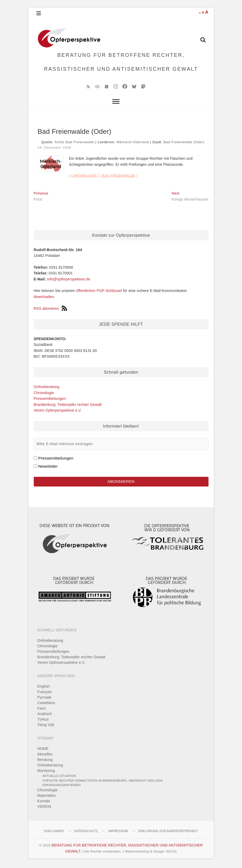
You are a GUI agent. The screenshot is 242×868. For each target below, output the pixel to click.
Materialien (47, 798)
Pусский (44, 699)
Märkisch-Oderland (133, 144)
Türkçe (43, 721)
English (44, 688)
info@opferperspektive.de (69, 281)
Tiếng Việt (46, 727)
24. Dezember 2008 (54, 149)
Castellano (46, 705)
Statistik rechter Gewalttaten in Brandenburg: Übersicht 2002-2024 (103, 783)
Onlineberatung (47, 389)
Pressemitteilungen (50, 400)
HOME (43, 751)
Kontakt (44, 803)
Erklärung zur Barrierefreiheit (168, 833)
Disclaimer (54, 833)
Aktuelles (45, 756)
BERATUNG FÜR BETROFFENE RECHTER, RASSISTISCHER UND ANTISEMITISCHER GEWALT (121, 63)
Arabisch (45, 716)
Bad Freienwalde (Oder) (184, 144)
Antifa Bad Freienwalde (74, 144)
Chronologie (84, 178)
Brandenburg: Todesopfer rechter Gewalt (68, 406)
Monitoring (46, 773)
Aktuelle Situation (59, 778)
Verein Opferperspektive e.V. (58, 412)
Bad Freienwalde (119, 178)
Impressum (118, 833)
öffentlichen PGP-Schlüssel (99, 292)
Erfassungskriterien (62, 787)
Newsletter (48, 468)
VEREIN (44, 809)
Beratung (45, 762)
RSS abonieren (50, 310)
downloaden (44, 298)
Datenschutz (86, 833)
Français (45, 694)
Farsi (42, 710)
